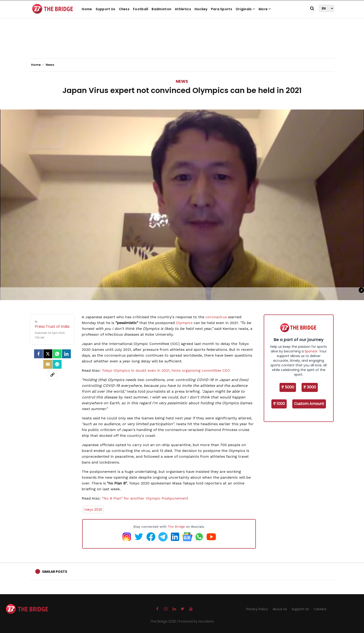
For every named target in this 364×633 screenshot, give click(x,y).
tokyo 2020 (93, 510)
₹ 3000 (310, 387)
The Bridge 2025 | (164, 621)
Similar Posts (55, 572)
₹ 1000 (279, 404)
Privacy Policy (257, 609)
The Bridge (176, 527)
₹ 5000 (288, 387)
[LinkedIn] (66, 354)
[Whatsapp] (57, 354)
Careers (320, 609)
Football (141, 9)
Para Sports (222, 9)
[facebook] (39, 354)
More (265, 9)
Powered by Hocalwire (196, 621)
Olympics (184, 323)
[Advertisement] (182, 44)
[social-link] (52, 375)
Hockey (201, 9)
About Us (280, 609)
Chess (124, 9)
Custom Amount (309, 404)
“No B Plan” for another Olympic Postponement (145, 498)
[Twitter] (48, 354)
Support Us (106, 9)
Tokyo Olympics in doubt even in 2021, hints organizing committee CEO (166, 370)
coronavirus (216, 317)
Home (87, 9)
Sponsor (311, 351)
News (182, 81)
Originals (245, 9)
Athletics (183, 9)
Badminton (161, 9)
